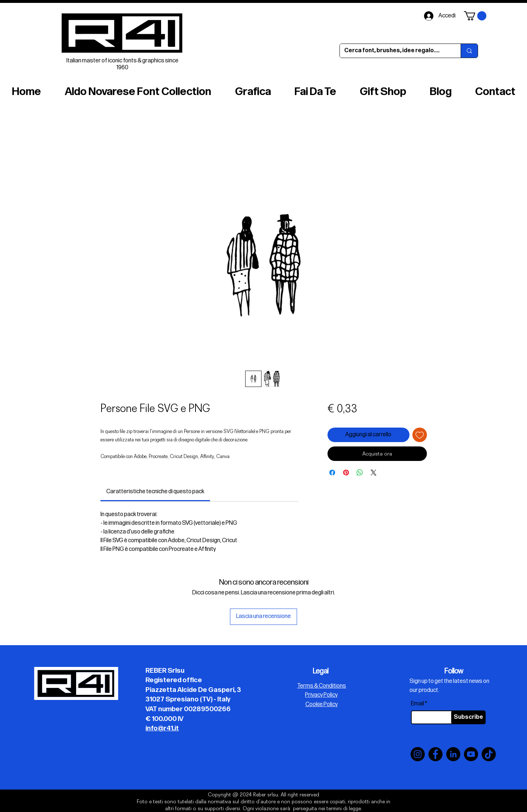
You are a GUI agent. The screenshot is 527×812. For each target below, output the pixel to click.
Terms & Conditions (322, 686)
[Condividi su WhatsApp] (360, 473)
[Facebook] (435, 754)
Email (417, 704)
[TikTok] (489, 754)
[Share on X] (374, 473)
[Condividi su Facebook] (332, 473)
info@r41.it (162, 728)
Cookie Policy (322, 704)
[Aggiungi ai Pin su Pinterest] (346, 473)
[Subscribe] (468, 717)
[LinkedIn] (453, 754)
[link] (155, 492)
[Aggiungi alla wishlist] (420, 435)
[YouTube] (471, 754)
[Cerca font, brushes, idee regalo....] (395, 51)
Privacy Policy (321, 695)
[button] (475, 16)
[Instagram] (418, 754)
